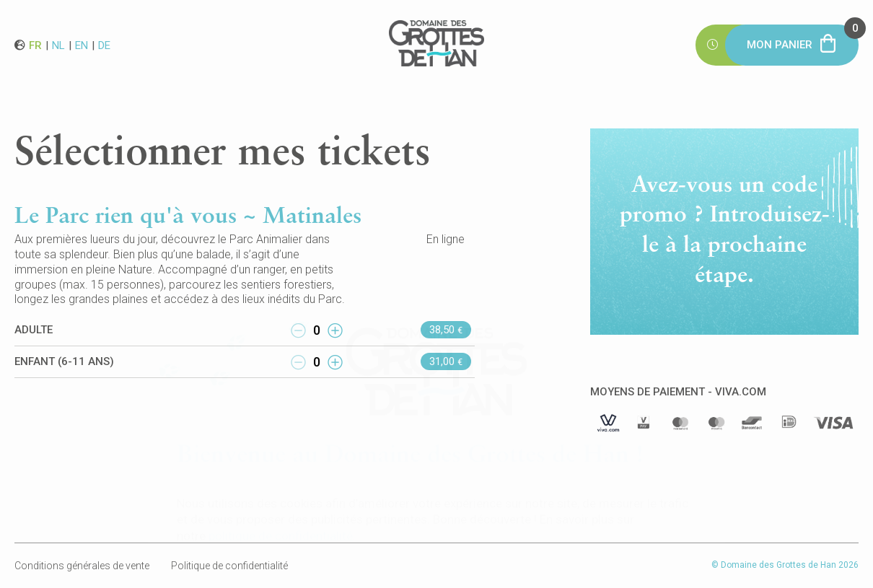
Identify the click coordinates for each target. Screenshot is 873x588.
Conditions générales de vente (82, 566)
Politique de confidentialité (229, 566)
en (82, 45)
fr (35, 45)
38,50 (446, 330)
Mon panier (803, 38)
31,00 (446, 361)
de (104, 45)
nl (58, 45)
